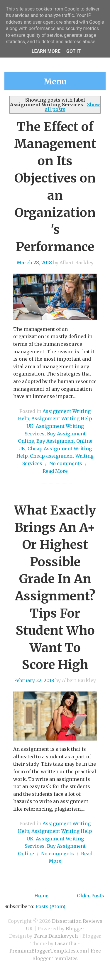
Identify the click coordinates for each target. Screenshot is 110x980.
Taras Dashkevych (56, 936)
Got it (73, 51)
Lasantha (65, 943)
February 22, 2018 (34, 680)
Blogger (75, 929)
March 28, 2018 (34, 263)
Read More (55, 471)
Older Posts (90, 896)
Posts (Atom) (50, 906)
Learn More (46, 51)
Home (41, 896)
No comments (66, 463)
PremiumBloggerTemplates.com (48, 951)
